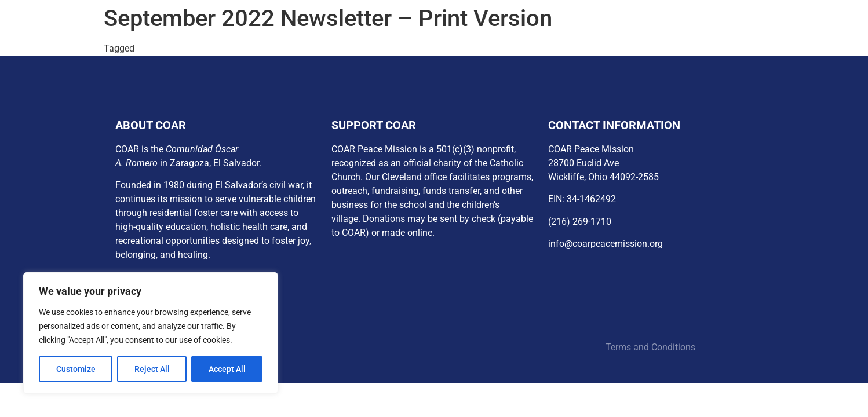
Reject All (152, 369)
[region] (151, 333)
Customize (76, 369)
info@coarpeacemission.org (606, 244)
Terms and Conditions (650, 347)
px (142, 48)
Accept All (227, 369)
